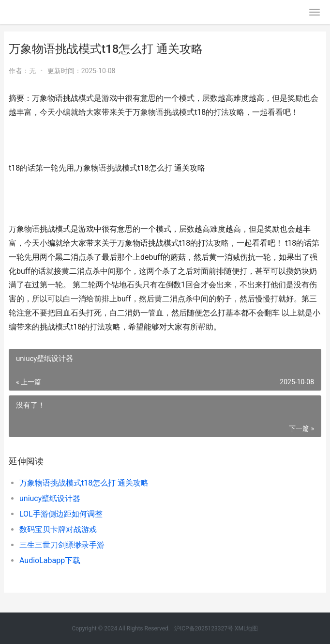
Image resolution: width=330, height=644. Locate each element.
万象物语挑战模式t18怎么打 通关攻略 (84, 483)
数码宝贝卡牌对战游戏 (58, 529)
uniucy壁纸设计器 (50, 498)
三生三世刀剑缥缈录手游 (62, 545)
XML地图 (246, 628)
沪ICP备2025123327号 (204, 628)
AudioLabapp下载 (50, 560)
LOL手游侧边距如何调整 (61, 514)
